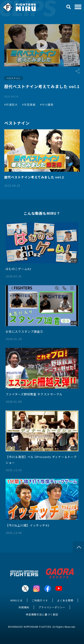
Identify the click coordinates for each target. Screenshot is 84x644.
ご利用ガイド (40, 600)
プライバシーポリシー (52, 607)
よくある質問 (65, 600)
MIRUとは (17, 600)
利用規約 (24, 607)
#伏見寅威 (29, 104)
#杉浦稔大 (11, 104)
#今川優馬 (47, 104)
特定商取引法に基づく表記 (42, 614)
